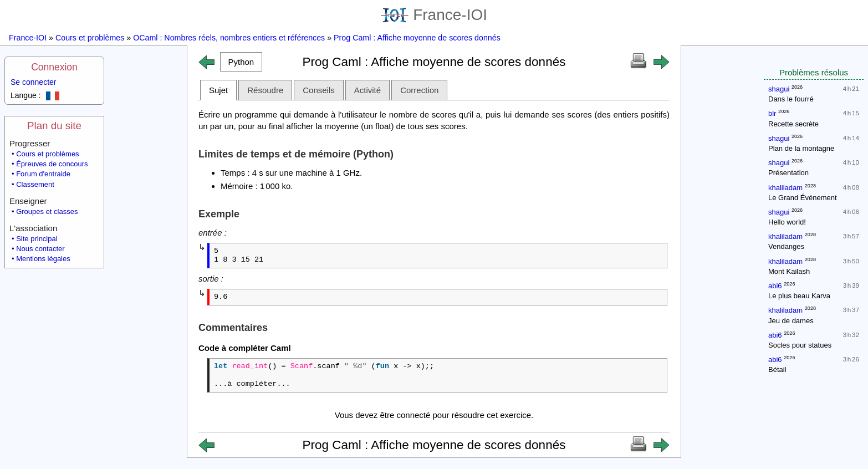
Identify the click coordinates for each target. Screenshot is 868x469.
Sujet (218, 90)
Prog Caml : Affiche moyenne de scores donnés (417, 38)
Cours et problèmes (90, 38)
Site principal (37, 239)
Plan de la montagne (801, 148)
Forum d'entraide (43, 174)
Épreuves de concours (52, 164)
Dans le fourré (791, 99)
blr (772, 113)
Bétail (777, 369)
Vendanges (786, 246)
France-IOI (434, 15)
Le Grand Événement (803, 198)
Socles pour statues (800, 345)
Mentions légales (43, 259)
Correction (419, 90)
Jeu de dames (791, 321)
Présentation (788, 173)
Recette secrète (793, 124)
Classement (35, 184)
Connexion (54, 67)
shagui (779, 89)
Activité (367, 90)
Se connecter (34, 82)
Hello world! (787, 222)
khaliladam (785, 188)
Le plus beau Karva (799, 296)
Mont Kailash (789, 271)
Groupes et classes (47, 211)
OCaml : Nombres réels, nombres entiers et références (229, 38)
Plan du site (54, 126)
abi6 (775, 286)
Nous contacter (40, 249)
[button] (241, 62)
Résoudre (265, 90)
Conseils (319, 90)
